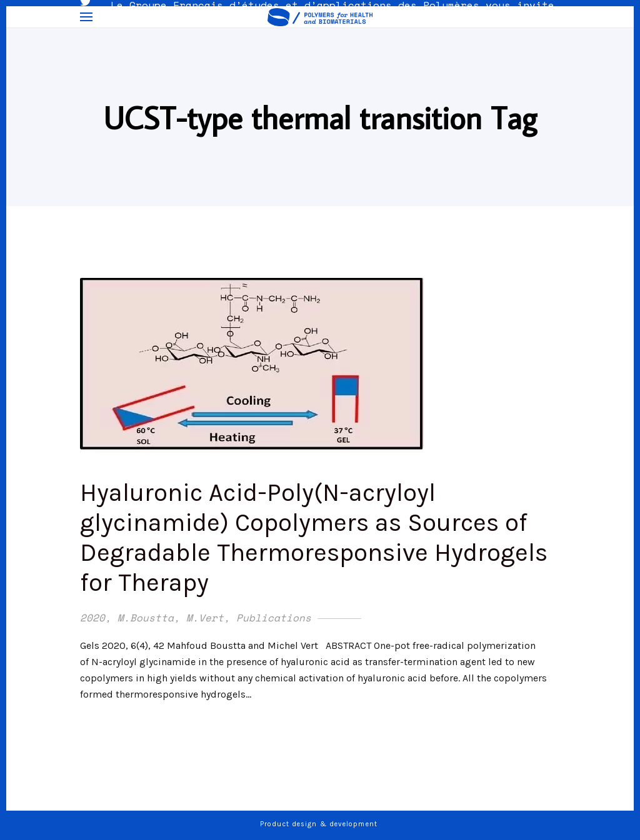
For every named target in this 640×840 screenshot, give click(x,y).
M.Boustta (146, 618)
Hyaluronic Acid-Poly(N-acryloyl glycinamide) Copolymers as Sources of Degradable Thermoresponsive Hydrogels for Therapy (314, 537)
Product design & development (320, 824)
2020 (92, 618)
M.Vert (205, 618)
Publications (274, 618)
